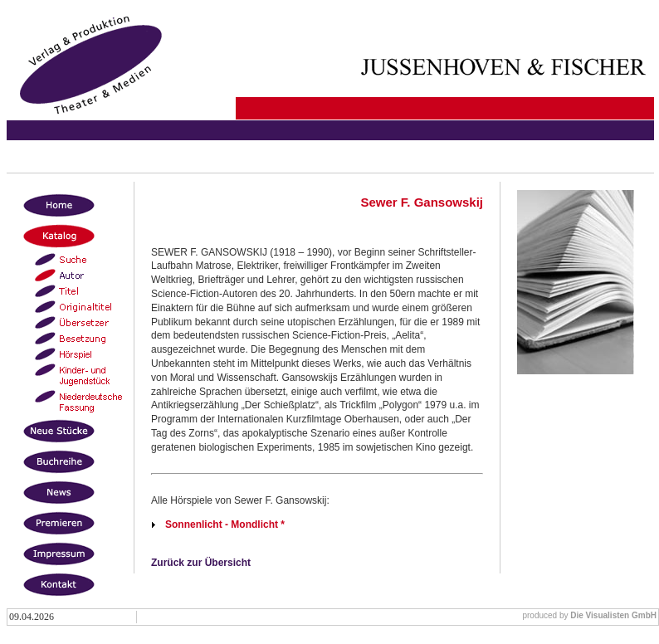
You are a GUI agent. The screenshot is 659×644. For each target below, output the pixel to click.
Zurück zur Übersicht (201, 563)
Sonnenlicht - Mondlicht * (225, 524)
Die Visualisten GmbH (613, 615)
